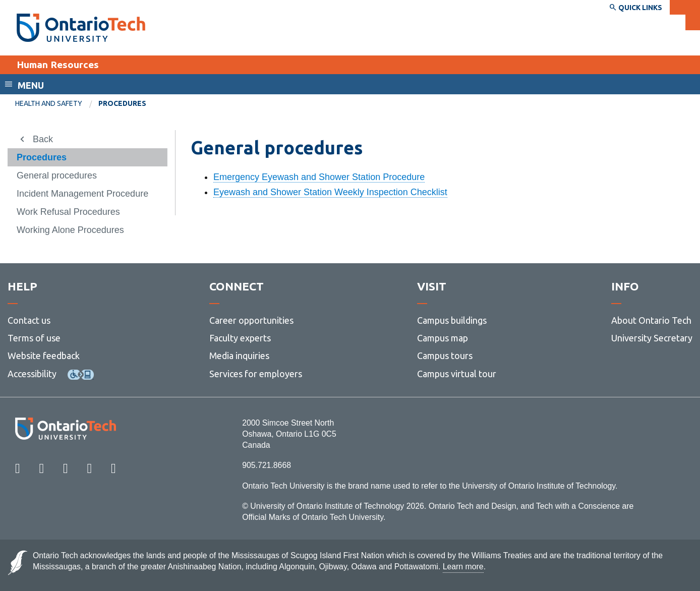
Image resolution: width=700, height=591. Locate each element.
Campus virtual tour (457, 374)
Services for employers (256, 374)
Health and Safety (49, 103)
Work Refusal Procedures (68, 212)
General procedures (57, 175)
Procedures (42, 157)
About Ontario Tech (651, 320)
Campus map (443, 338)
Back (43, 139)
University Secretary (652, 338)
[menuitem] (57, 104)
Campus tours (445, 356)
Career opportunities (251, 320)
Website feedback (44, 356)
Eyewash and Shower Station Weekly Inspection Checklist (330, 192)
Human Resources (58, 65)
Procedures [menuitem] (122, 103)
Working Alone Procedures (70, 230)
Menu (31, 85)
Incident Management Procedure (82, 194)
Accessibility (32, 374)
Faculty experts (240, 338)
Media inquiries (239, 356)
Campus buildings (452, 320)
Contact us (29, 320)
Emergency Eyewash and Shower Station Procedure (319, 177)
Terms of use (34, 338)
